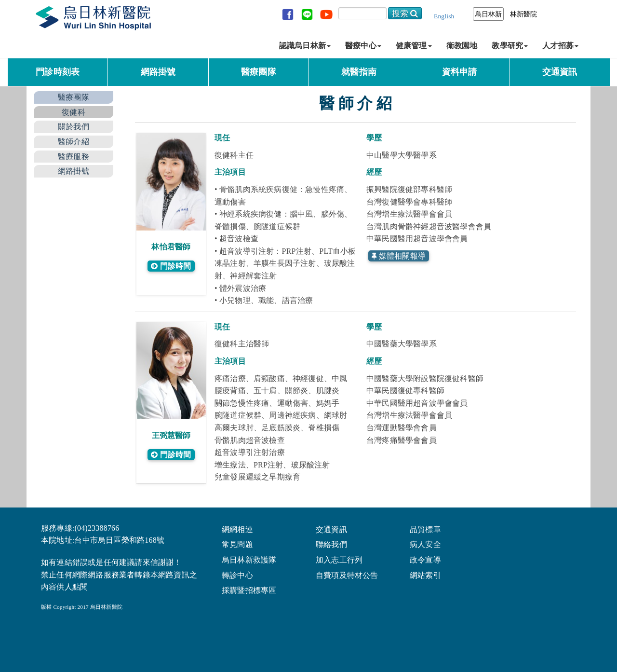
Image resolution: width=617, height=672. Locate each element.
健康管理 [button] (414, 46)
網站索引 (425, 575)
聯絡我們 (331, 544)
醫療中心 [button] (363, 46)
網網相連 (237, 529)
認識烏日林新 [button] (305, 46)
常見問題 (237, 544)
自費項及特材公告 (347, 575)
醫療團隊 (259, 72)
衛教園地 (462, 46)
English (444, 16)
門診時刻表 (58, 72)
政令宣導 (425, 559)
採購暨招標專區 (249, 590)
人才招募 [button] (560, 46)
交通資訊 (560, 72)
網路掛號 (158, 72)
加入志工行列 (339, 559)
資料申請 (460, 72)
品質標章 (425, 529)
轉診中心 (237, 575)
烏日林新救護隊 (249, 559)
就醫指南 (359, 72)
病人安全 (425, 544)
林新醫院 (524, 14)
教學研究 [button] (510, 46)
